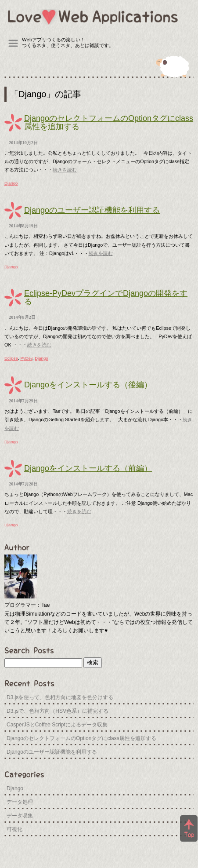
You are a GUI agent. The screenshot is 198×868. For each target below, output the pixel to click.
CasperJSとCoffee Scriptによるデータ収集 (57, 725)
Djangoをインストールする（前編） (88, 468)
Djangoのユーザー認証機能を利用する (92, 210)
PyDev (26, 358)
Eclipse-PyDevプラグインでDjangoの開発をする (106, 297)
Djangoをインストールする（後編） (88, 385)
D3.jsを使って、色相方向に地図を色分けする (60, 697)
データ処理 (20, 802)
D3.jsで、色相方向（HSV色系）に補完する (58, 711)
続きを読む (65, 170)
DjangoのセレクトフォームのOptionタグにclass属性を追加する (109, 122)
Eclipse (11, 358)
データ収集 (20, 816)
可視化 (14, 829)
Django (11, 183)
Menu (13, 44)
